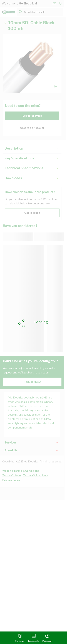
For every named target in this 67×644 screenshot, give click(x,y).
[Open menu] (20, 638)
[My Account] (47, 638)
